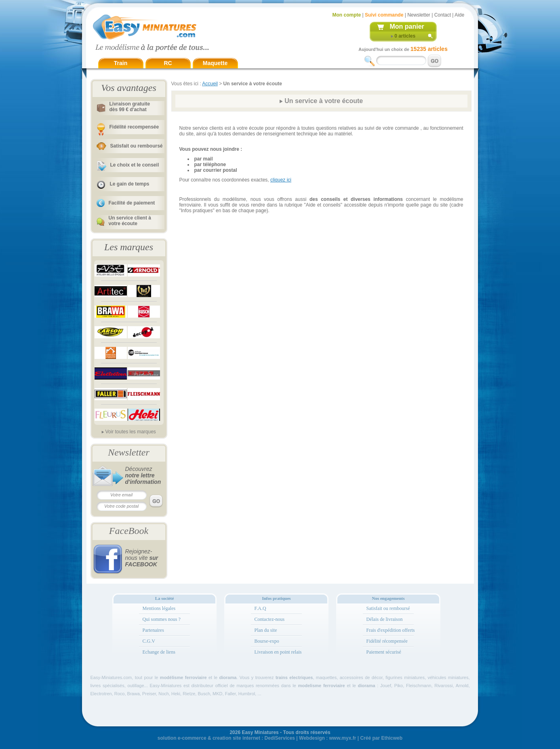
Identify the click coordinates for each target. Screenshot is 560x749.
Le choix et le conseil (135, 165)
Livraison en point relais (278, 652)
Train (121, 63)
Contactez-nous (270, 619)
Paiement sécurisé (384, 652)
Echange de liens (159, 652)
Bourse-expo (267, 641)
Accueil (210, 84)
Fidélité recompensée (134, 127)
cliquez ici (281, 180)
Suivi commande (384, 15)
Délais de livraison (385, 619)
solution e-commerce (182, 738)
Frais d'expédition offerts (391, 630)
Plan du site (266, 630)
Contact (443, 15)
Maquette (215, 63)
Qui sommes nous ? (162, 619)
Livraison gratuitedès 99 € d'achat (130, 107)
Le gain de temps (130, 184)
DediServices (280, 738)
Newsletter (419, 15)
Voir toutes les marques (130, 432)
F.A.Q (260, 608)
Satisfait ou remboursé (137, 146)
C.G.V (149, 641)
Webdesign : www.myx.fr (327, 738)
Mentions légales (159, 608)
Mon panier (407, 26)
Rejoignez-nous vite (142, 558)
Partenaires (153, 630)
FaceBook (129, 531)
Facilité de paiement (132, 203)
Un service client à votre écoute (130, 221)
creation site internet (236, 738)
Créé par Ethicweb (381, 738)
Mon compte (347, 15)
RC (168, 63)
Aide (459, 15)
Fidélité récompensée (387, 641)
